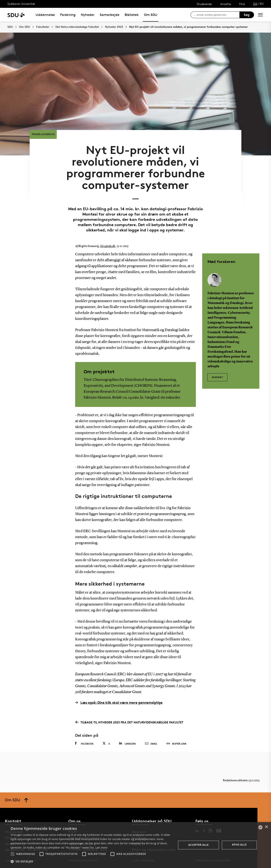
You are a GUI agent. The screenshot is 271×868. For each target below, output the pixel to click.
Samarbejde (110, 15)
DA (255, 4)
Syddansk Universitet (21, 4)
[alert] (135, 845)
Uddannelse (45, 15)
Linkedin (127, 743)
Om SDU (151, 15)
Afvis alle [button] (239, 845)
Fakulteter (43, 27)
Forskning (68, 15)
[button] (12, 854)
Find (242, 4)
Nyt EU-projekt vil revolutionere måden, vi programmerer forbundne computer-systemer (188, 27)
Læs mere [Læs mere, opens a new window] (102, 848)
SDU (10, 27)
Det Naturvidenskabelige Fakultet (77, 27)
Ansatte (225, 4)
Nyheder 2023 (114, 27)
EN (262, 4)
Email (151, 744)
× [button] (266, 827)
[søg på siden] (217, 15)
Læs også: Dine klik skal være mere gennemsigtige (119, 702)
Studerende (204, 4)
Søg (247, 15)
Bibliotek (132, 15)
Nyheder (88, 15)
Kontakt (217, 377)
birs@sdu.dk (108, 246)
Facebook (84, 744)
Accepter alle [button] (198, 845)
